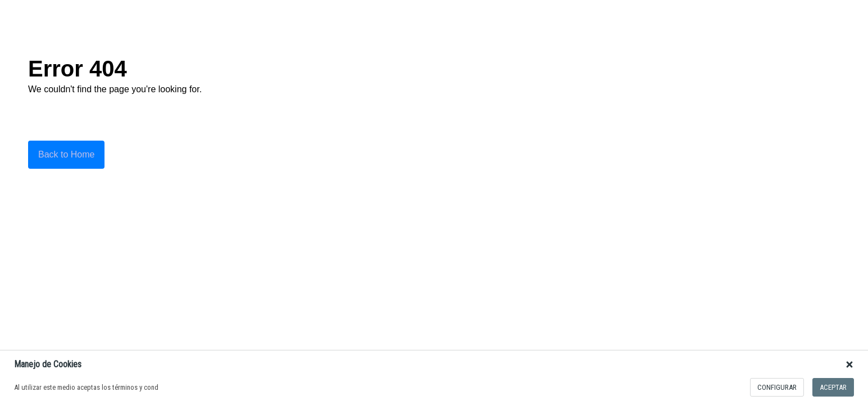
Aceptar (833, 387)
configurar (777, 387)
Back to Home (66, 154)
